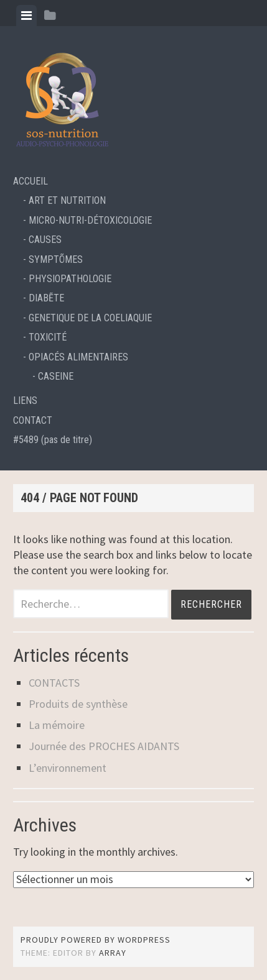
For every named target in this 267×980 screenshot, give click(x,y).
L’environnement (68, 768)
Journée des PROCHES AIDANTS (104, 746)
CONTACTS (54, 683)
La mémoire (57, 725)
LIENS (25, 401)
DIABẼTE (46, 298)
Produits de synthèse (78, 704)
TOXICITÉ (48, 337)
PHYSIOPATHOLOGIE (70, 279)
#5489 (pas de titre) (53, 440)
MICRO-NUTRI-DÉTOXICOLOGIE (90, 220)
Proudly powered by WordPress (96, 940)
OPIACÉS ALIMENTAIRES (78, 357)
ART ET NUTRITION (67, 200)
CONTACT (33, 420)
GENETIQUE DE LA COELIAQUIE (90, 318)
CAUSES (45, 240)
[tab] (26, 16)
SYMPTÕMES (56, 259)
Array (113, 953)
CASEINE (56, 376)
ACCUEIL (30, 181)
